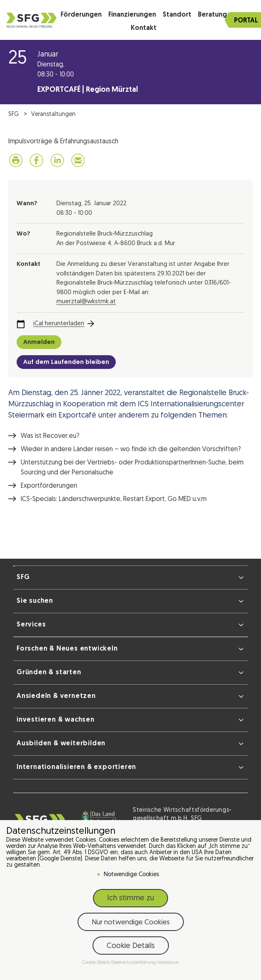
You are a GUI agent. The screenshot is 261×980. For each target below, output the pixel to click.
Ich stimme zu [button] (130, 898)
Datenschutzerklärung (134, 963)
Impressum (168, 963)
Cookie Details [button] (131, 946)
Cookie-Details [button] (97, 963)
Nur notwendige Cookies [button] (131, 922)
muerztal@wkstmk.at (86, 302)
